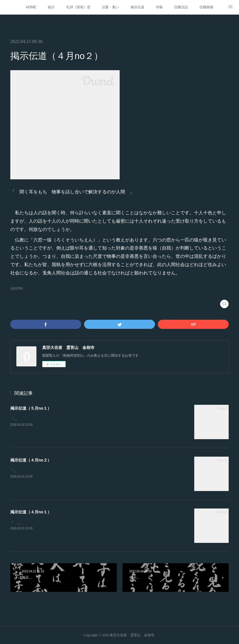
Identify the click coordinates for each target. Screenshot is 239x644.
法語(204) (16, 288)
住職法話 (181, 7)
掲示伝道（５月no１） (31, 408)
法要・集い (110, 7)
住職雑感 (206, 7)
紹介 (51, 7)
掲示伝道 (137, 7)
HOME (31, 7)
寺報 (159, 7)
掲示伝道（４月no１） (31, 512)
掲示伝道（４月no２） (31, 460)
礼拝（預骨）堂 (78, 7)
